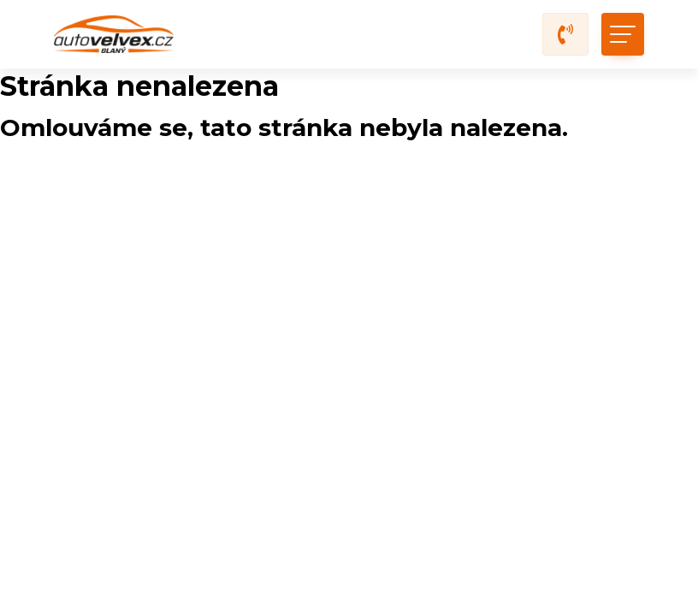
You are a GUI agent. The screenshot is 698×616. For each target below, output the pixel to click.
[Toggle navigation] (623, 34)
